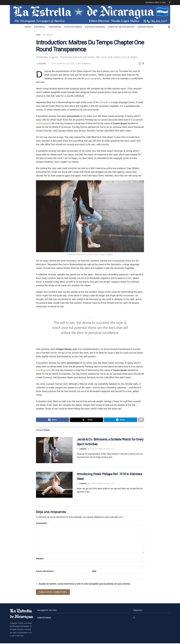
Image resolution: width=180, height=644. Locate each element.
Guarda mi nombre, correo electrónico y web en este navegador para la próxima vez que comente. (85, 585)
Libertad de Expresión (121, 27)
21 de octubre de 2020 (99, 484)
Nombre (41, 559)
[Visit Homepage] (90, 14)
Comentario (42, 524)
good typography (93, 79)
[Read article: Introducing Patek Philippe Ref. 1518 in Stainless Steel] (54, 486)
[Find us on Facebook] (134, 619)
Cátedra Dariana (95, 27)
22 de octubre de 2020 (99, 450)
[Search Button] (169, 27)
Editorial (40, 27)
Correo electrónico (46, 572)
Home (38, 35)
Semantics (105, 102)
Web (94, 572)
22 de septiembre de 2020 (63, 63)
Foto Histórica (73, 27)
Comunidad (55, 27)
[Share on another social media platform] (141, 420)
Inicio (28, 27)
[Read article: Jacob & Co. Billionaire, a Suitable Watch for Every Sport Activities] (54, 451)
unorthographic (44, 123)
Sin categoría (48, 35)
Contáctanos (145, 27)
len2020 (42, 63)
